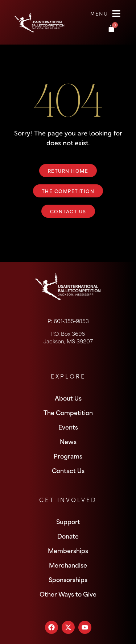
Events (68, 427)
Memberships (68, 550)
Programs (68, 456)
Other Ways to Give (68, 594)
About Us (68, 398)
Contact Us (68, 470)
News (68, 441)
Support (68, 521)
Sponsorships (68, 579)
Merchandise (68, 565)
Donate (68, 536)
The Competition (68, 412)
